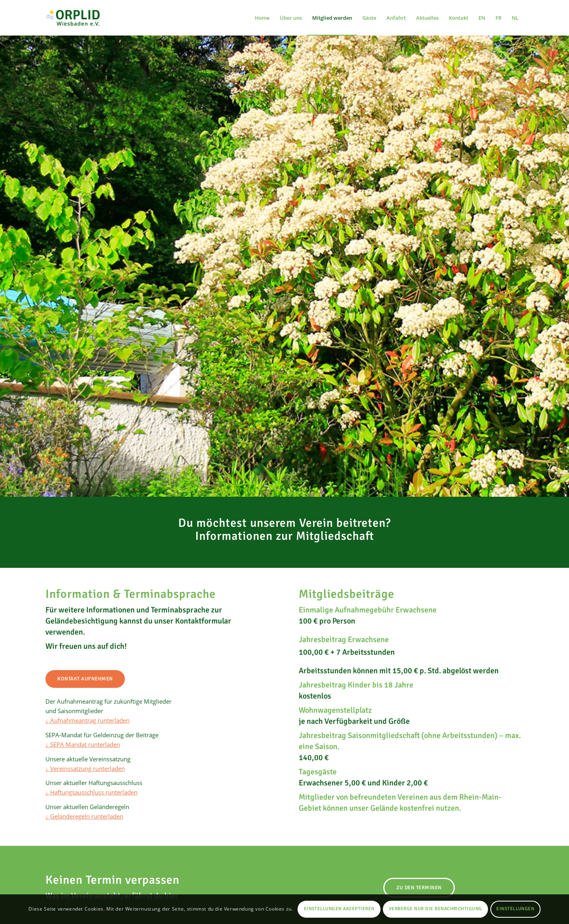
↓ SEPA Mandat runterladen (83, 744)
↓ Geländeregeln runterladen (84, 816)
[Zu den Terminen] (419, 888)
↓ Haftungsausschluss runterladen (91, 792)
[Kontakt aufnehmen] (85, 679)
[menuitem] (262, 18)
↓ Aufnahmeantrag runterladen (88, 720)
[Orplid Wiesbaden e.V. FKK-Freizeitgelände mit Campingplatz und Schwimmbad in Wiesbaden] (78, 18)
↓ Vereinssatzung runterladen (85, 768)
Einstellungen (515, 909)
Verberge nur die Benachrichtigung (435, 909)
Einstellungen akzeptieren (339, 909)
